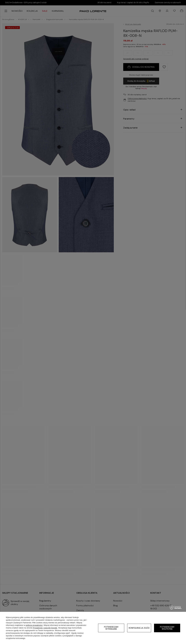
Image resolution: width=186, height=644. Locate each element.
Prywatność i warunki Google (45, 628)
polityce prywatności (34, 625)
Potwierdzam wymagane (111, 628)
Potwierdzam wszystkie (167, 628)
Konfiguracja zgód (139, 628)
